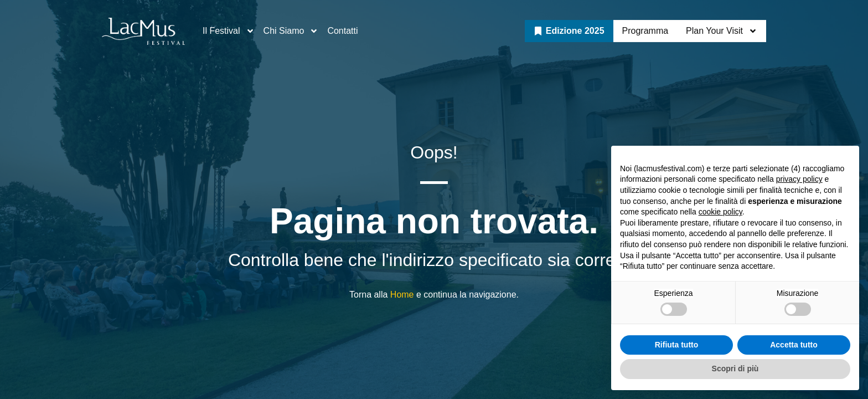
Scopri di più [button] (735, 369)
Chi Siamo (291, 31)
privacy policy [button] (799, 179)
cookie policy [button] (720, 212)
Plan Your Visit (722, 31)
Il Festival (229, 31)
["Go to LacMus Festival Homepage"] (143, 31)
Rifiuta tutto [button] (677, 345)
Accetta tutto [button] (794, 345)
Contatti (342, 31)
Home (402, 295)
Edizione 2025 (575, 31)
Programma (645, 31)
